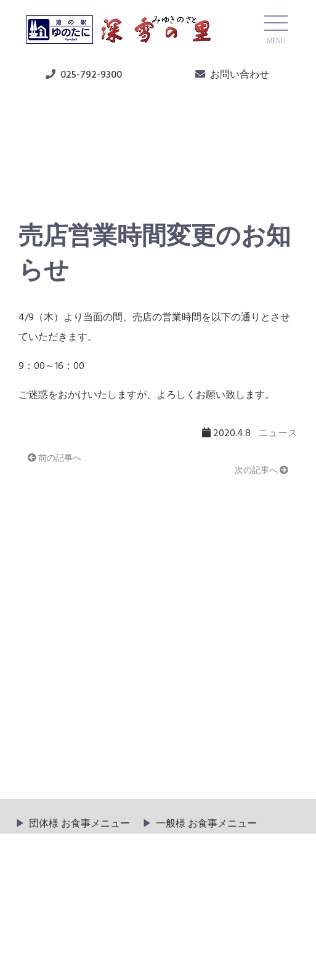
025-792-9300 (91, 75)
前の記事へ (55, 459)
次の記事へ (261, 471)
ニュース (50, 167)
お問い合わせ (240, 75)
